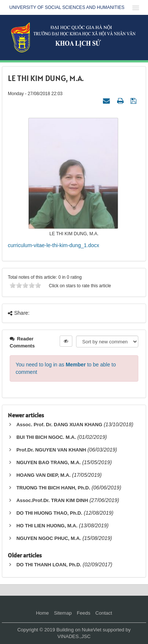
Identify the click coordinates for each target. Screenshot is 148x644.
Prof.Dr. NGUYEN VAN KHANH (51, 450)
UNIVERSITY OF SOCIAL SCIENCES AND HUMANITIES (67, 7)
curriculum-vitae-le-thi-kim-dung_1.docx (53, 245)
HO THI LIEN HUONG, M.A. (47, 526)
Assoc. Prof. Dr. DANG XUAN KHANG (59, 425)
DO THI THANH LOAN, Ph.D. (49, 565)
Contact (104, 613)
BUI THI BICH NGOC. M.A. (46, 437)
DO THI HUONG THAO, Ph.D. (49, 513)
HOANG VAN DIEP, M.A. (43, 475)
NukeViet (92, 630)
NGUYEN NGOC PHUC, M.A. (49, 538)
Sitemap (63, 613)
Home (42, 613)
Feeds (84, 613)
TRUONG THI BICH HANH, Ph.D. (53, 488)
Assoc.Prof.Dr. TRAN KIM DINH (52, 500)
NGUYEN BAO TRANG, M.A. (49, 462)
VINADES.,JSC (74, 636)
